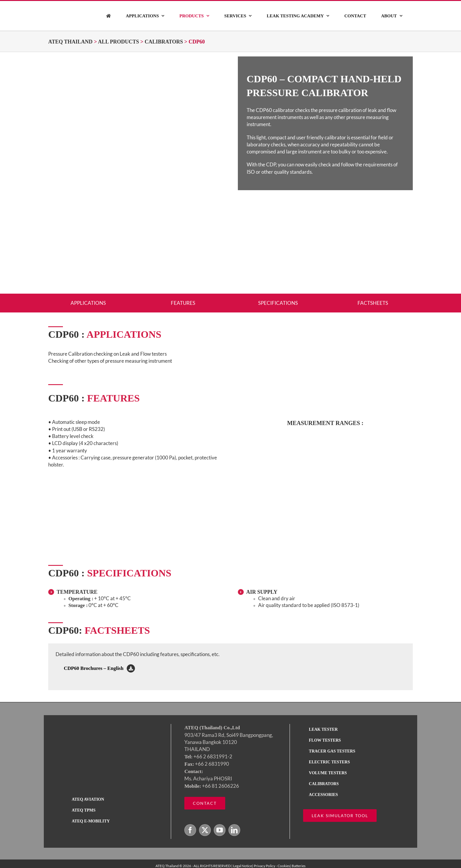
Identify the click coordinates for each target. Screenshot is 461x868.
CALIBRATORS (164, 42)
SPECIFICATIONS (278, 303)
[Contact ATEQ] (205, 803)
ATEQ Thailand (70, 42)
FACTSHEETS (373, 303)
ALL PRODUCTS (118, 42)
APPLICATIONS (88, 303)
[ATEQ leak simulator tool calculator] (340, 816)
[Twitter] (205, 830)
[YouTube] (220, 830)
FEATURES (183, 303)
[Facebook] (190, 830)
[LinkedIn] (234, 830)
